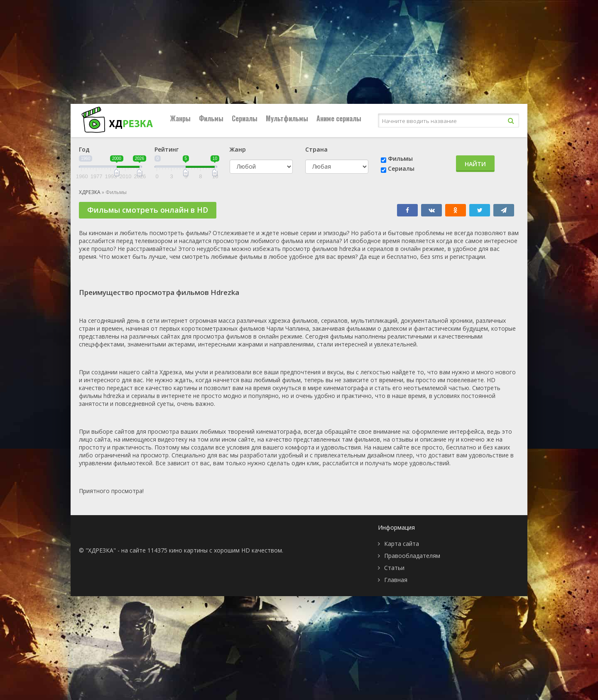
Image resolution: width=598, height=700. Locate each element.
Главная (396, 580)
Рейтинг (167, 149)
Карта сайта (402, 544)
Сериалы (245, 118)
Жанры (180, 118)
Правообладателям (412, 556)
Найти (475, 164)
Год (84, 149)
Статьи (394, 568)
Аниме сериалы (339, 118)
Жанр (238, 149)
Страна (316, 149)
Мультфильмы (287, 118)
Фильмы (211, 118)
